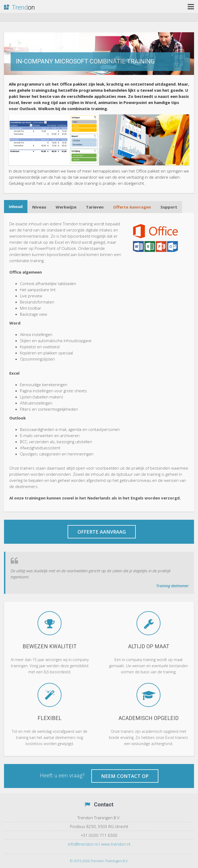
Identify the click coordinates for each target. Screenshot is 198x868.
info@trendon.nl (83, 844)
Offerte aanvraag (102, 532)
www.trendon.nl (116, 844)
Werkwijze (66, 207)
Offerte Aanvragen (132, 207)
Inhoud (16, 206)
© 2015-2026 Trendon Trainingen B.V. (99, 861)
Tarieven (95, 207)
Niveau (39, 207)
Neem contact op (125, 776)
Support (169, 207)
